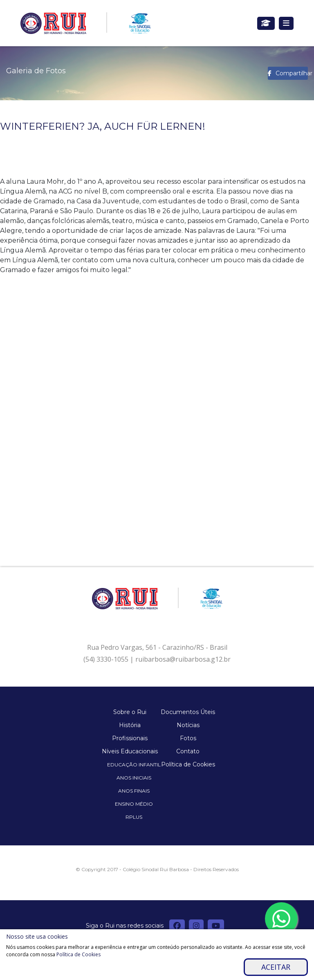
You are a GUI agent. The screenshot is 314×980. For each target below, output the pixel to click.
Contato (188, 751)
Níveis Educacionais (130, 751)
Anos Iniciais (134, 778)
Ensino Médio (134, 804)
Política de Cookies (188, 764)
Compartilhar (292, 73)
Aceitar (276, 967)
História (130, 725)
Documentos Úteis (188, 712)
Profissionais (130, 738)
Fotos (188, 738)
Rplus (134, 817)
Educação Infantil (134, 765)
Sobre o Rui (130, 712)
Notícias (188, 725)
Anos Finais (134, 791)
